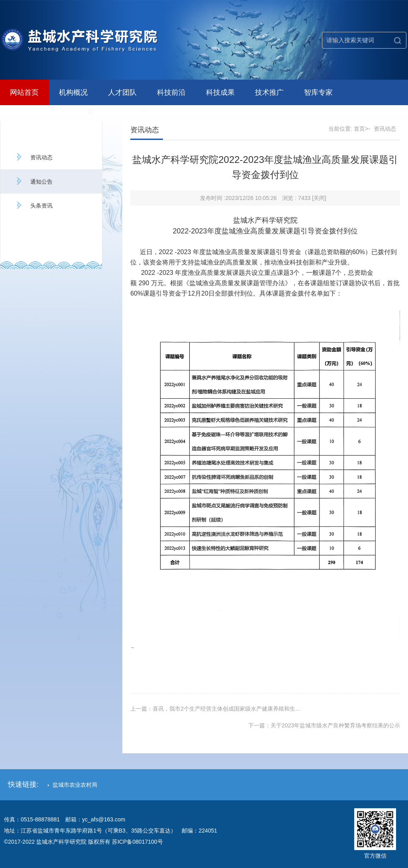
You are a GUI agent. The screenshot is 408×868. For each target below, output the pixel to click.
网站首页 (24, 92)
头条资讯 (33, 206)
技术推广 (269, 92)
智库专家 (318, 92)
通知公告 (33, 182)
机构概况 (73, 92)
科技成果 (220, 92)
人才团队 (122, 92)
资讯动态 (33, 157)
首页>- (362, 129)
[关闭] (319, 198)
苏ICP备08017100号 (137, 842)
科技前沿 (171, 92)
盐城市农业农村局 (73, 785)
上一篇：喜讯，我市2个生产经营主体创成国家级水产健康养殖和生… (216, 709)
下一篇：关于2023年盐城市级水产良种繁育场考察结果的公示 (324, 725)
